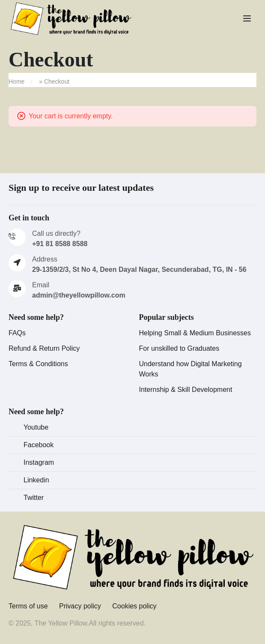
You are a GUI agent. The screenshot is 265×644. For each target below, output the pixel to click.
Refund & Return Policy (44, 348)
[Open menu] (248, 18)
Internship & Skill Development (186, 390)
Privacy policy (80, 606)
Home (16, 81)
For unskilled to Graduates (179, 348)
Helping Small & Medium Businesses (195, 333)
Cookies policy (134, 606)
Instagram (39, 462)
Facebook (39, 445)
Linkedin (36, 480)
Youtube (36, 427)
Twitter (34, 498)
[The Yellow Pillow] (132, 557)
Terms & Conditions (38, 364)
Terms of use (28, 606)
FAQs (17, 333)
